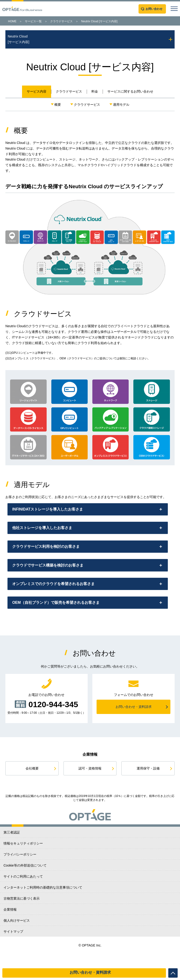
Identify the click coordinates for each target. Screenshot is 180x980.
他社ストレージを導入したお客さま (45, 532)
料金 (95, 91)
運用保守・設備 (148, 785)
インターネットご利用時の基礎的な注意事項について (43, 904)
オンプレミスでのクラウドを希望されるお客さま (56, 596)
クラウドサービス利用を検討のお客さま (49, 554)
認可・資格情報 (90, 785)
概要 (58, 105)
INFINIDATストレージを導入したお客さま (50, 511)
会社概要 (32, 785)
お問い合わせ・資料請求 (90, 972)
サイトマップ (13, 948)
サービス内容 (37, 91)
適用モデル (121, 105)
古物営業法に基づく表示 (22, 915)
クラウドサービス (61, 21)
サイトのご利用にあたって (23, 893)
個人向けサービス (17, 937)
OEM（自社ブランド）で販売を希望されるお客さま (59, 618)
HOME (12, 21)
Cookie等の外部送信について (25, 882)
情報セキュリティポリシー (23, 860)
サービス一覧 (33, 21)
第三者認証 (12, 849)
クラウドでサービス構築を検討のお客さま (51, 575)
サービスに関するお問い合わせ (130, 91)
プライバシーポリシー (20, 871)
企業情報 (10, 926)
